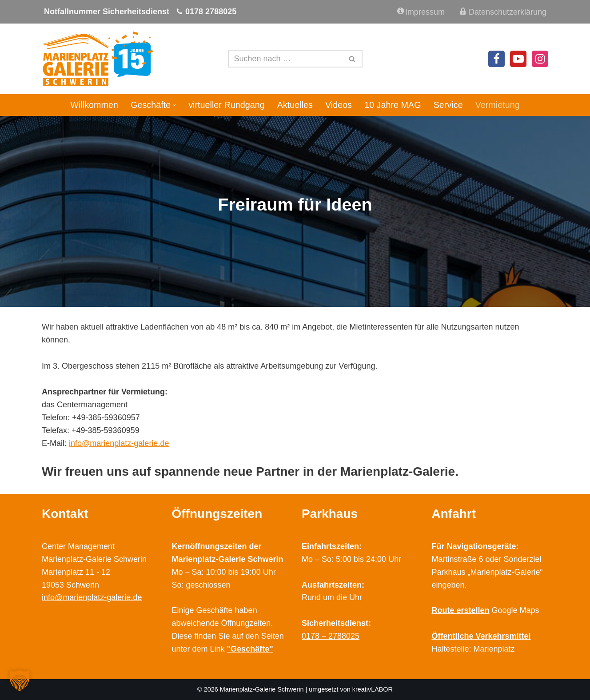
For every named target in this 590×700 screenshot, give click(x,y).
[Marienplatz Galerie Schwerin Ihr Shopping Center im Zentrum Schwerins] (97, 59)
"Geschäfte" (250, 649)
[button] (174, 105)
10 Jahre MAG (393, 105)
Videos (339, 105)
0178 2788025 (211, 12)
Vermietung (498, 105)
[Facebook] (496, 59)
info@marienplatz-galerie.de (119, 443)
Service (448, 105)
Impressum (421, 12)
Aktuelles (295, 105)
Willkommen (94, 105)
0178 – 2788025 (331, 636)
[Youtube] (518, 59)
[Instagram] (540, 59)
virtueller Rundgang (227, 105)
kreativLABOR (373, 689)
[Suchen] (285, 59)
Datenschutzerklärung (502, 11)
